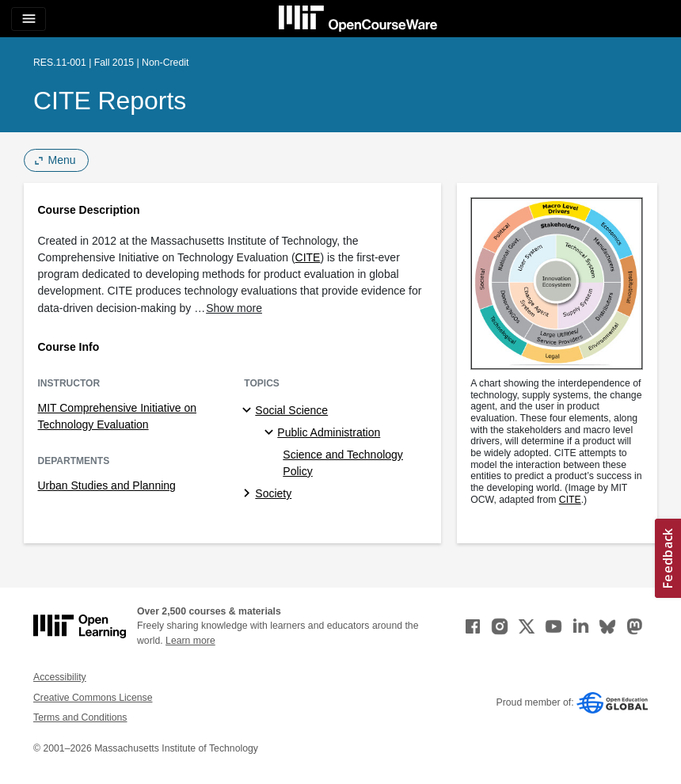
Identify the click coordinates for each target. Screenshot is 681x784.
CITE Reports (110, 101)
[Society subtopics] (249, 494)
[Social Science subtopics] (249, 411)
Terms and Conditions (80, 717)
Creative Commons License (93, 698)
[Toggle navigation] (29, 19)
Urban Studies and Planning (107, 485)
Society (273, 493)
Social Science (291, 410)
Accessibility (60, 677)
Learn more (190, 641)
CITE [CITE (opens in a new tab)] (308, 257)
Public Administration (329, 432)
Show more (234, 308)
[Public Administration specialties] (271, 433)
